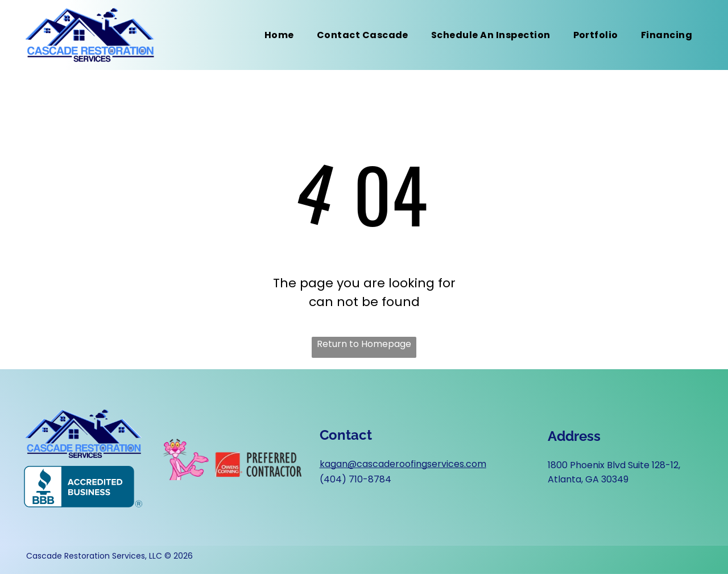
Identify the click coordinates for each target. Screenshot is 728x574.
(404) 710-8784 (355, 479)
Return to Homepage (364, 344)
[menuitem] (279, 35)
